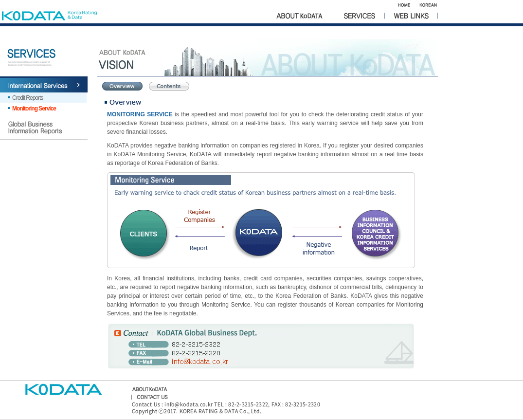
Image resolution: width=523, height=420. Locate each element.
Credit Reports (27, 98)
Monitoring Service (34, 109)
